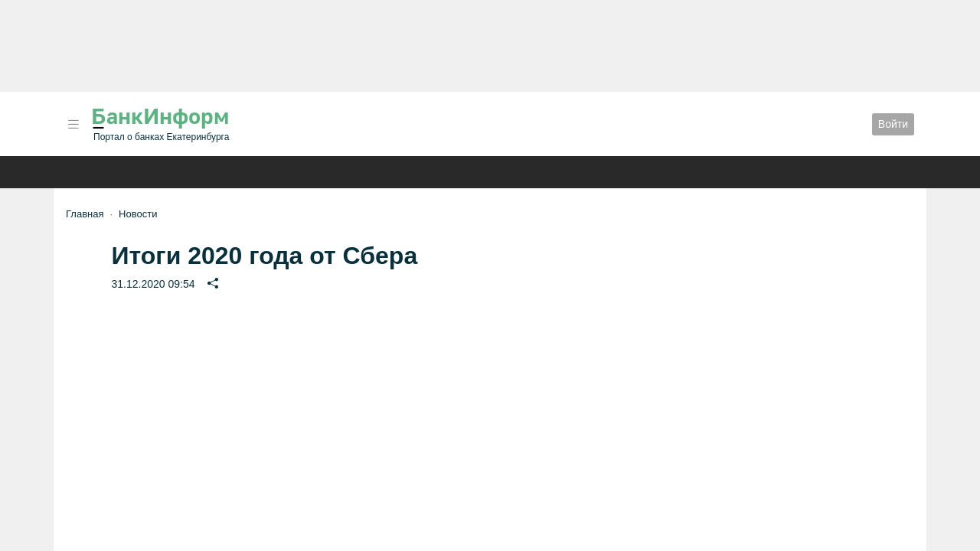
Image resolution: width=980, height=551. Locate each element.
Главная (85, 214)
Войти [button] (893, 124)
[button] (73, 124)
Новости (138, 214)
